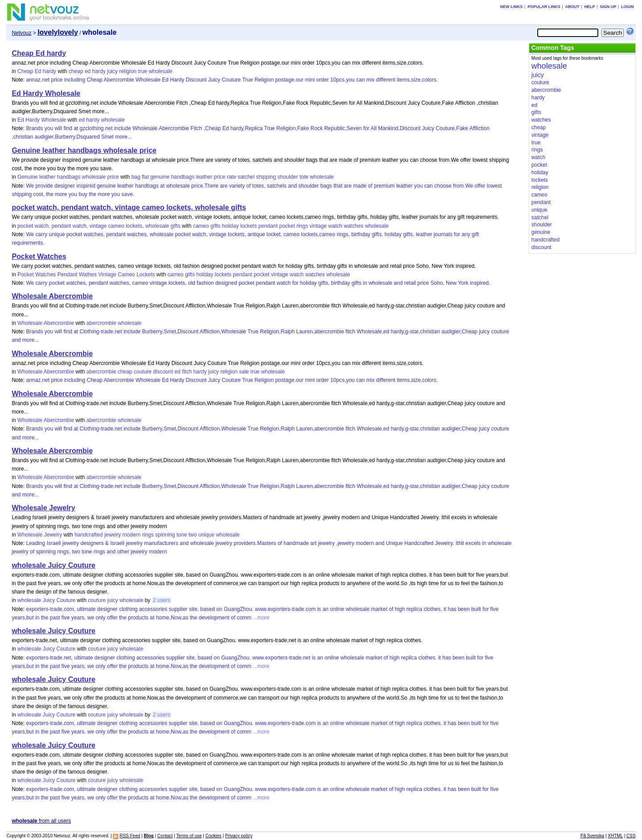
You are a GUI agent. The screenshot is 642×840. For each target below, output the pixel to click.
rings (302, 226)
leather (204, 177)
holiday (230, 226)
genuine (160, 177)
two (193, 535)
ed (88, 71)
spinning (165, 535)
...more (261, 618)
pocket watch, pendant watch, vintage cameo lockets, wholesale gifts (129, 207)
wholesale (160, 71)
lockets (249, 226)
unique (206, 535)
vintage (318, 226)
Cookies (214, 836)
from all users (41, 821)
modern (132, 535)
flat (145, 177)
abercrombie (101, 323)
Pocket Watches (39, 256)
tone (182, 535)
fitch (187, 372)
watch (335, 226)
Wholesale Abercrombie (52, 296)
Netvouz (21, 33)
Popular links (544, 7)
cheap (76, 71)
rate (232, 177)
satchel (246, 177)
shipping (266, 177)
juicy (112, 71)
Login (628, 7)
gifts (215, 226)
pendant (268, 226)
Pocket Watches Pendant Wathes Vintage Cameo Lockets (86, 275)
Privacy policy (239, 836)
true (142, 71)
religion (128, 71)
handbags (183, 177)
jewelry (113, 535)
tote (304, 177)
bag (136, 177)
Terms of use (189, 836)
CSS (631, 836)
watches (354, 226)
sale (244, 372)
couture (143, 372)
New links (512, 7)
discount (163, 372)
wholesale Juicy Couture (53, 565)
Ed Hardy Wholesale (46, 93)
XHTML (615, 836)
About (572, 7)
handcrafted (88, 535)
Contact (165, 836)
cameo (201, 226)
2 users (162, 600)
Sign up (608, 7)
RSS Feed (130, 836)
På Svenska (592, 836)
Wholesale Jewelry (43, 508)
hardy (99, 71)
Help (589, 7)
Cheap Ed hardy (39, 53)
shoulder (288, 177)
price (220, 177)
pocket (287, 226)
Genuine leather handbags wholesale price (84, 150)
